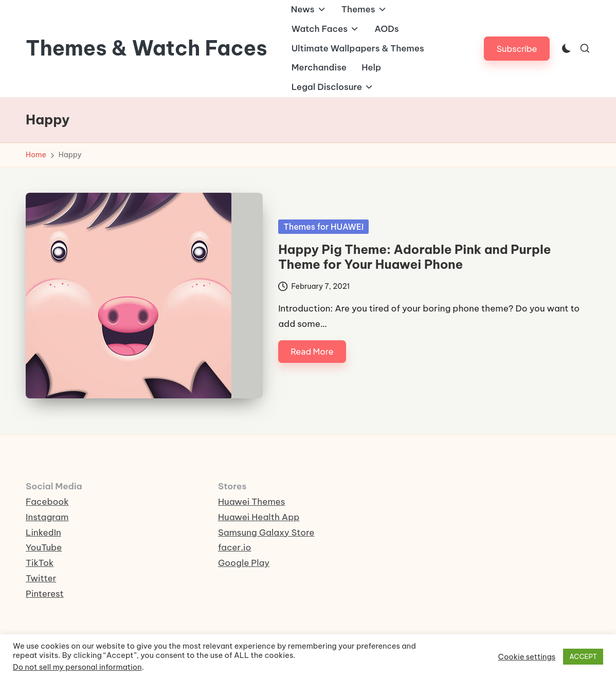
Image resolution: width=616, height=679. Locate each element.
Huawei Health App (259, 517)
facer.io (235, 547)
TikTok (40, 563)
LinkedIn (43, 533)
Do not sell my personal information (77, 667)
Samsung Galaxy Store (266, 533)
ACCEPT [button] (583, 656)
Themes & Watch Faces (147, 48)
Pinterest (45, 594)
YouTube (44, 547)
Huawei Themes (251, 502)
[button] (517, 49)
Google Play (244, 563)
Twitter (41, 578)
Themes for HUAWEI (323, 227)
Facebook (47, 502)
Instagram (47, 517)
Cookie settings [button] (527, 657)
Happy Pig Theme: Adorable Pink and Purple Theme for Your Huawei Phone (414, 257)
